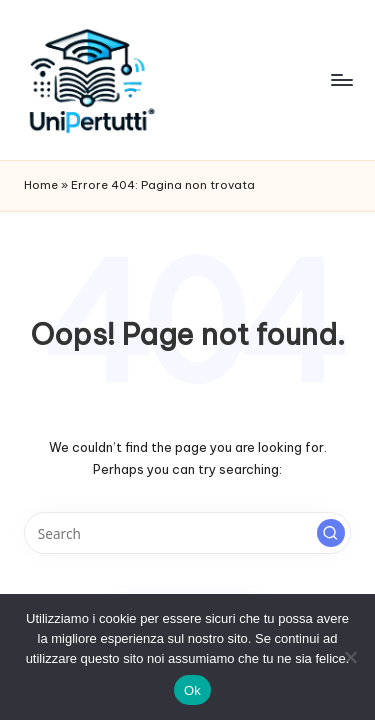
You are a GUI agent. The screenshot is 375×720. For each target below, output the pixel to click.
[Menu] (341, 79)
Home (41, 185)
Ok (192, 690)
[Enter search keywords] (187, 533)
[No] (350, 657)
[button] (331, 533)
